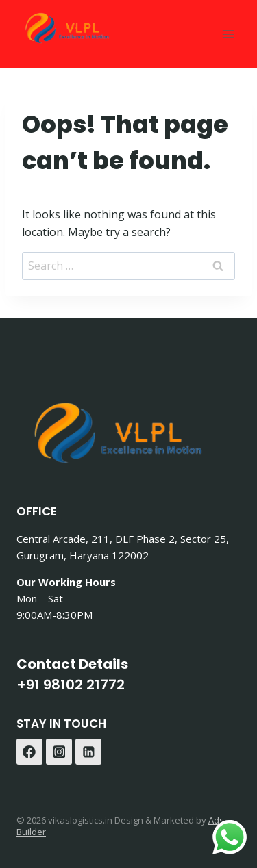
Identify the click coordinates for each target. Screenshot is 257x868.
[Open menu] (228, 34)
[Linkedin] (88, 752)
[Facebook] (29, 752)
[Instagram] (59, 752)
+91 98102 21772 (71, 685)
